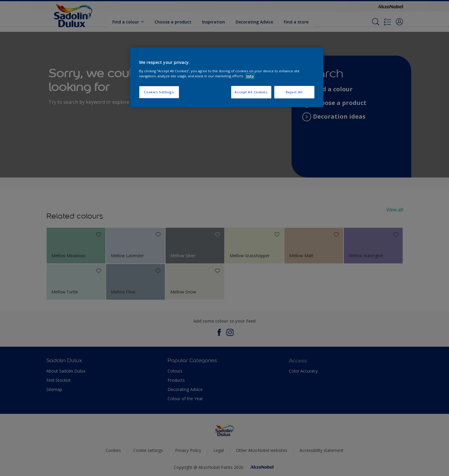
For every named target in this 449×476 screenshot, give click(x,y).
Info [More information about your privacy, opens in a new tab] (250, 76)
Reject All (294, 92)
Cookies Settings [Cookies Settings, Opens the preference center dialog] (159, 92)
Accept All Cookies (251, 92)
